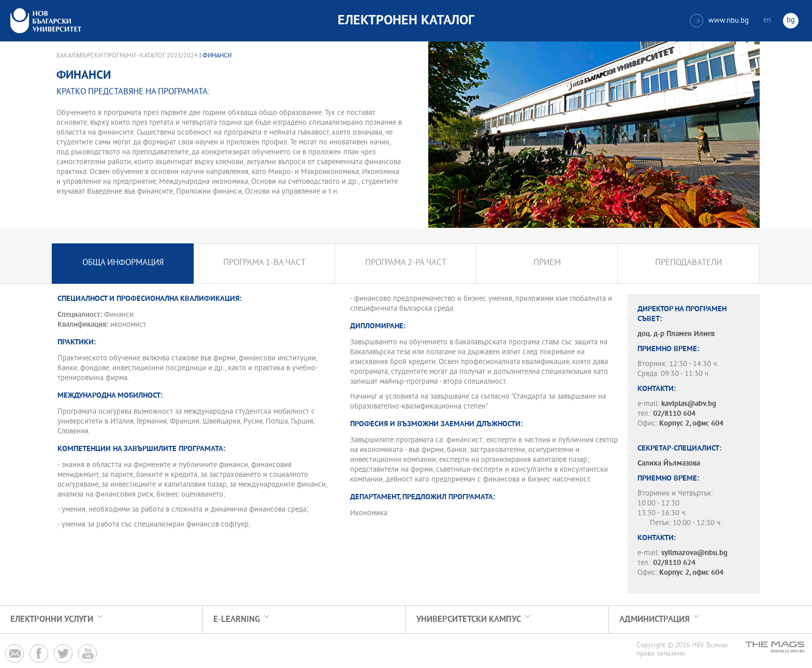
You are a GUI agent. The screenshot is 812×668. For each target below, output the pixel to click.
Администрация (655, 620)
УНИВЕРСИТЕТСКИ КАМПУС (469, 620)
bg (791, 20)
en (767, 20)
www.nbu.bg (719, 21)
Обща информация (123, 263)
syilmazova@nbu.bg (694, 553)
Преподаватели (688, 263)
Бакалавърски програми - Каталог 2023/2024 (127, 56)
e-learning (237, 620)
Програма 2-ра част (406, 263)
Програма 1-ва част (264, 263)
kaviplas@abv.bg (689, 404)
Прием (547, 263)
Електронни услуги (52, 620)
